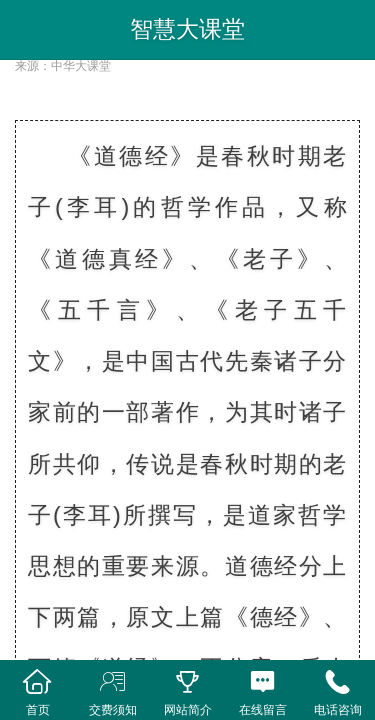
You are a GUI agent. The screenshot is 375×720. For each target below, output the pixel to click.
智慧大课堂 (187, 29)
